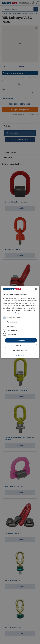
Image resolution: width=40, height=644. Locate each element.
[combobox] (36, 289)
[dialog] (20, 322)
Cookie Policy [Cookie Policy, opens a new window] (20, 355)
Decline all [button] (21, 346)
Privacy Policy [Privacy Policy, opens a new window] (14, 313)
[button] (20, 351)
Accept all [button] (21, 340)
